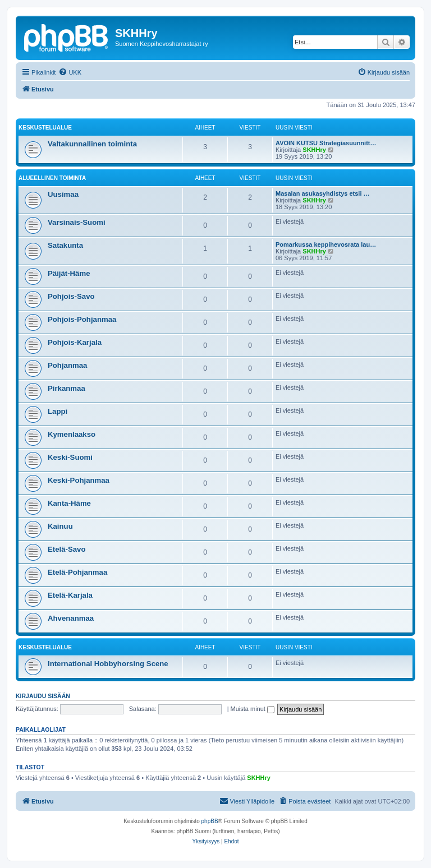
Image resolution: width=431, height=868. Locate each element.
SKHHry (314, 150)
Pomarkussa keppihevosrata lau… (326, 244)
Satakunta (65, 245)
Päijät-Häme (69, 273)
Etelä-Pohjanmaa (77, 572)
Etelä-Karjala (70, 595)
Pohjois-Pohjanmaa (82, 319)
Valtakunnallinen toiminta (92, 144)
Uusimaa (63, 194)
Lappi (58, 411)
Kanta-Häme (69, 503)
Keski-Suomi (70, 457)
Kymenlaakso (72, 434)
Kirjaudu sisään (43, 696)
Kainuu (60, 526)
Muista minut (253, 709)
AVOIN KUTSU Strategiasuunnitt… (326, 143)
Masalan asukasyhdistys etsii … (323, 193)
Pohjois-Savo (71, 296)
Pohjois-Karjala (75, 342)
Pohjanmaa (67, 365)
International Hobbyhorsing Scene (108, 664)
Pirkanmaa (67, 388)
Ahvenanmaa (71, 618)
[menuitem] (70, 72)
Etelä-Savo (67, 549)
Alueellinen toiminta (52, 178)
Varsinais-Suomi (77, 222)
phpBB (210, 821)
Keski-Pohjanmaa (79, 480)
